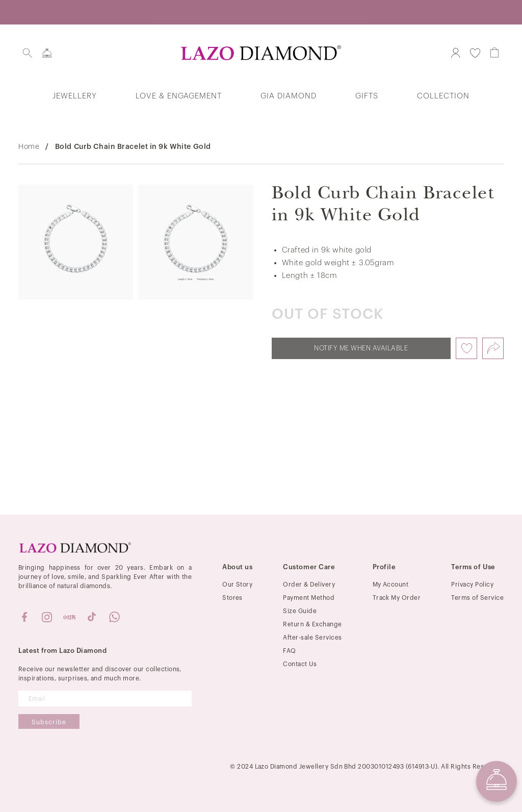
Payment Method (309, 598)
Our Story (237, 585)
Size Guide (300, 611)
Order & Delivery (309, 585)
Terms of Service (477, 598)
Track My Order (397, 598)
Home (29, 147)
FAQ (289, 651)
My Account (391, 585)
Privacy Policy (472, 585)
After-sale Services (312, 638)
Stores (232, 598)
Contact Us (300, 664)
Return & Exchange (312, 624)
